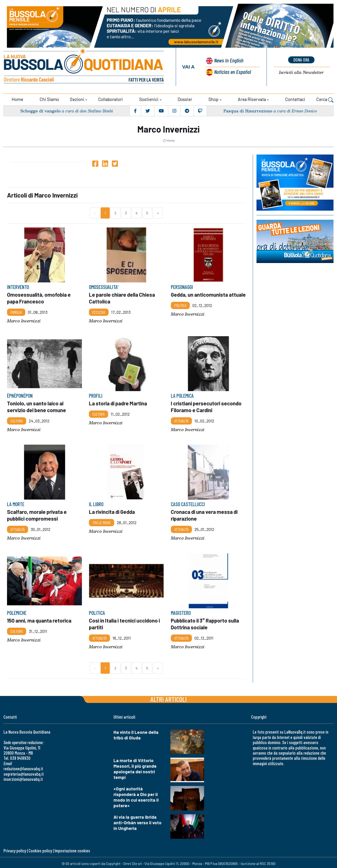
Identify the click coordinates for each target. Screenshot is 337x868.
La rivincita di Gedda (112, 511)
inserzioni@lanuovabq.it (23, 777)
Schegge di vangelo (41, 110)
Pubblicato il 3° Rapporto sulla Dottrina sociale (206, 622)
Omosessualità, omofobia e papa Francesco (39, 297)
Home (17, 99)
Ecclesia (99, 311)
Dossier (185, 99)
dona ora (301, 60)
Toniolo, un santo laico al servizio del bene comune (37, 406)
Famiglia (16, 311)
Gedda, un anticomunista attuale (200, 297)
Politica (180, 311)
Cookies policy (40, 848)
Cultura (17, 419)
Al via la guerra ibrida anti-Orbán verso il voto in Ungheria (137, 820)
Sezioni (77, 99)
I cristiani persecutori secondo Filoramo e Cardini (207, 406)
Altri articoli (169, 697)
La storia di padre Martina (119, 402)
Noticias (232, 71)
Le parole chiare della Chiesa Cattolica (123, 297)
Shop (213, 99)
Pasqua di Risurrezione (248, 110)
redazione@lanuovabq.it (23, 767)
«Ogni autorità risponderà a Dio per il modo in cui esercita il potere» (136, 795)
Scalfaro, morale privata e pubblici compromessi (37, 514)
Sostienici (149, 99)
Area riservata (252, 99)
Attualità (181, 419)
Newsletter (301, 72)
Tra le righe (102, 521)
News (228, 61)
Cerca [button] (325, 99)
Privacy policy (15, 848)
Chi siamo (49, 99)
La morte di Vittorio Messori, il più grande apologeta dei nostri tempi (135, 767)
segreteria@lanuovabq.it (24, 772)
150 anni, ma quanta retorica (40, 619)
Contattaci (295, 99)
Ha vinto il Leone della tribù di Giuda (136, 733)
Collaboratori (110, 99)
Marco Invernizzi (24, 320)
